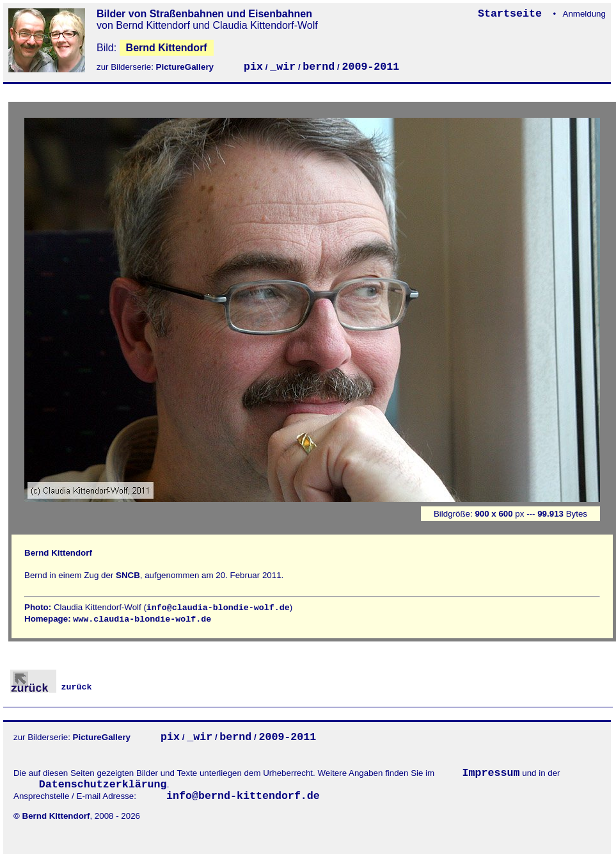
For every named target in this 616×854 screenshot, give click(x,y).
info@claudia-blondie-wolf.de (218, 608)
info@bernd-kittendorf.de (243, 796)
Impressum (491, 773)
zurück (51, 687)
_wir (283, 67)
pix (253, 67)
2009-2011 (370, 67)
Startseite (513, 14)
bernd (319, 67)
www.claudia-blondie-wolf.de (142, 619)
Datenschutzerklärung (103, 785)
